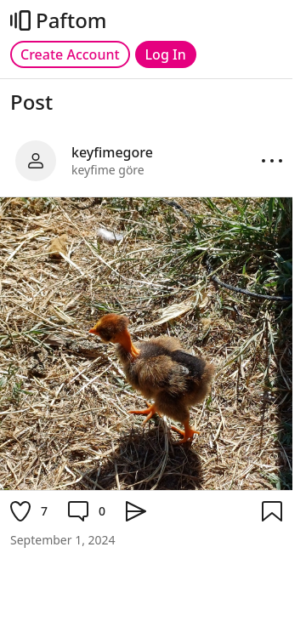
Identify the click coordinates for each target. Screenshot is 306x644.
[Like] (29, 511)
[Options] (272, 161)
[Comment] (87, 511)
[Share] (136, 511)
